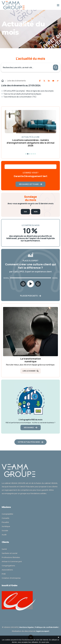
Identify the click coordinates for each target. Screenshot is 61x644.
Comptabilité (7, 514)
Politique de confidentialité (47, 627)
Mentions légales (26, 627)
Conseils (5, 518)
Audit (4, 535)
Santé (4, 549)
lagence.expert (43, 631)
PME (4, 574)
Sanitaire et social (9, 553)
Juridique (6, 526)
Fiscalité (5, 522)
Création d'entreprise (11, 578)
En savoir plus (44, 642)
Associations (7, 570)
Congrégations (8, 566)
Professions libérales (11, 557)
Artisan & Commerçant (12, 561)
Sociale (5, 530)
